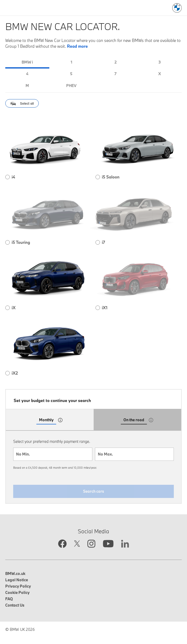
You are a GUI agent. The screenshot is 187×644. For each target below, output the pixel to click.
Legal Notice (17, 580)
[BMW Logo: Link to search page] (177, 8)
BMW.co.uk (15, 573)
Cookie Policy (17, 592)
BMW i (27, 62)
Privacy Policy (18, 586)
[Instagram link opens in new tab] (91, 544)
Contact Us (15, 605)
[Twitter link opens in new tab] (77, 544)
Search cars (93, 491)
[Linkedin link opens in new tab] (125, 544)
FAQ (9, 599)
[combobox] (53, 454)
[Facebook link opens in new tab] (62, 544)
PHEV (71, 86)
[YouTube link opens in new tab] (108, 544)
